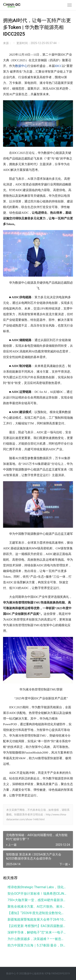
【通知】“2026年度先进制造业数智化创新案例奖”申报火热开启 (37, 913)
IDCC (58, 66)
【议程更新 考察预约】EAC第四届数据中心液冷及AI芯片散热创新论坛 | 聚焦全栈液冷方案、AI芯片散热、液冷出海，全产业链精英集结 (37, 926)
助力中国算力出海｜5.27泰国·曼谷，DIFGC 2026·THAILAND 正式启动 (37, 945)
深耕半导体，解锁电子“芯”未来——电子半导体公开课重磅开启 (37, 932)
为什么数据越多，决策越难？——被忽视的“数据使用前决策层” (37, 939)
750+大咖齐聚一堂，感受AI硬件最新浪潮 (37, 900)
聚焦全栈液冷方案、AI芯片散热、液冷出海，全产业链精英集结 (37, 907)
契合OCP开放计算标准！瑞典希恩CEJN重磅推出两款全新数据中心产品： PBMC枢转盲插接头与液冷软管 (37, 894)
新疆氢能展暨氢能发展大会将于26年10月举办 (37, 919)
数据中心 (21, 66)
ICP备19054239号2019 (57, 974)
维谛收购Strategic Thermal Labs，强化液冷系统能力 (37, 887)
